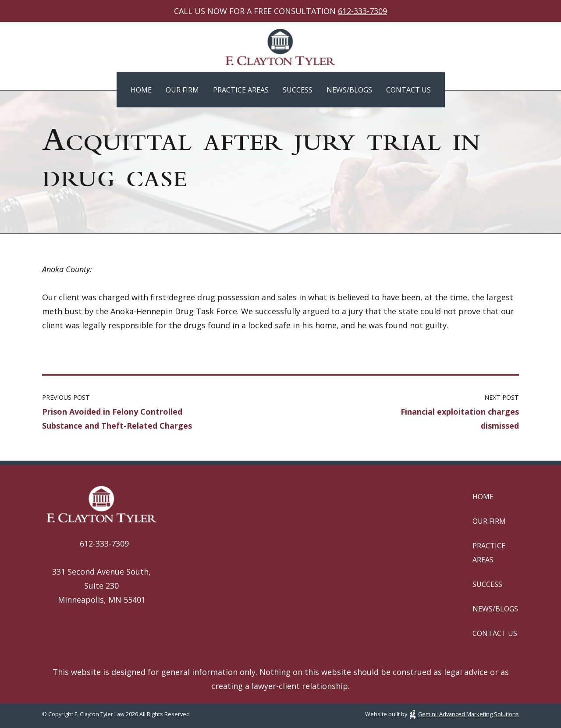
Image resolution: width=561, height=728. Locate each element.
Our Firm (182, 90)
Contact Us (408, 90)
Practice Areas (241, 90)
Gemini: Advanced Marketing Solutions (469, 714)
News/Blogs (349, 90)
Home (141, 90)
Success (298, 90)
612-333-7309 (362, 11)
